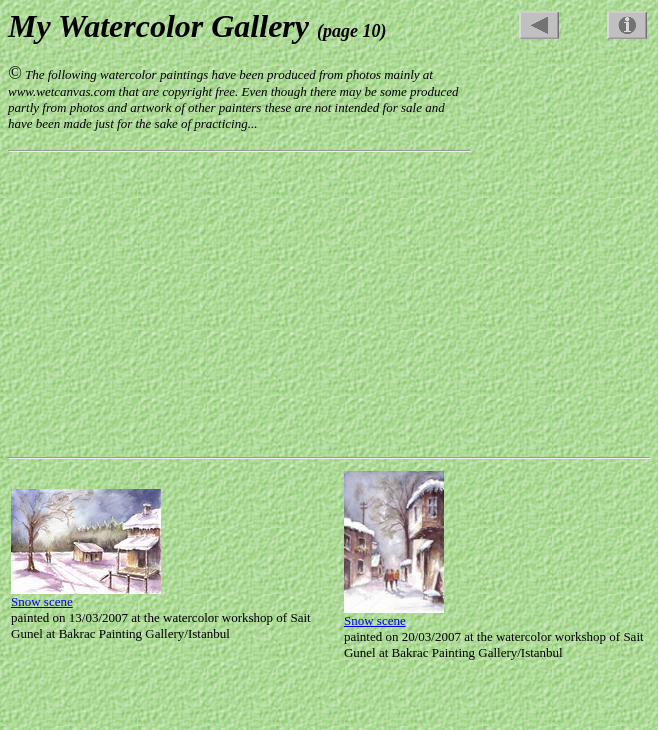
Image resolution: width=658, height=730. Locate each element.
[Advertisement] (570, 103)
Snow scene (42, 601)
